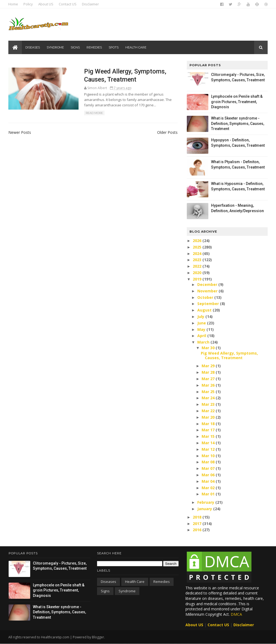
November (207, 291)
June (202, 323)
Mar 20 (208, 417)
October (205, 297)
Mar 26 (208, 385)
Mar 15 (208, 436)
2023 (197, 260)
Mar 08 (208, 462)
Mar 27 (208, 379)
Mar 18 (208, 424)
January (205, 509)
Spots (114, 47)
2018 (197, 517)
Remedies (94, 47)
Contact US (68, 4)
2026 (197, 241)
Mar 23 (208, 404)
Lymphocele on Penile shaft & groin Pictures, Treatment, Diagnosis (237, 102)
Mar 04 (208, 481)
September (208, 304)
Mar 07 (208, 468)
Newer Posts (20, 132)
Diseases (33, 47)
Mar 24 (208, 398)
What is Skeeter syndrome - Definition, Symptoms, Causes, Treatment (237, 123)
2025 (197, 247)
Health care (136, 47)
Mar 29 (208, 366)
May (201, 329)
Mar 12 (208, 449)
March (203, 342)
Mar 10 (208, 456)
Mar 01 (208, 494)
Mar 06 (208, 475)
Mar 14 (208, 443)
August (204, 310)
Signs (75, 47)
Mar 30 (208, 348)
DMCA (236, 614)
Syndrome (56, 47)
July (201, 316)
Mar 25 (208, 392)
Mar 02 (208, 488)
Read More (91, 113)
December (207, 284)
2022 (197, 266)
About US (46, 4)
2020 (197, 273)
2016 (197, 530)
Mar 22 (208, 411)
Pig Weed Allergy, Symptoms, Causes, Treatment (229, 355)
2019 (197, 279)
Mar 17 (208, 430)
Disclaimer (91, 4)
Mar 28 (208, 372)
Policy (28, 4)
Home (13, 4)
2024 (197, 253)
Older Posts (164, 132)
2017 (197, 524)
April (202, 336)
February (206, 502)
